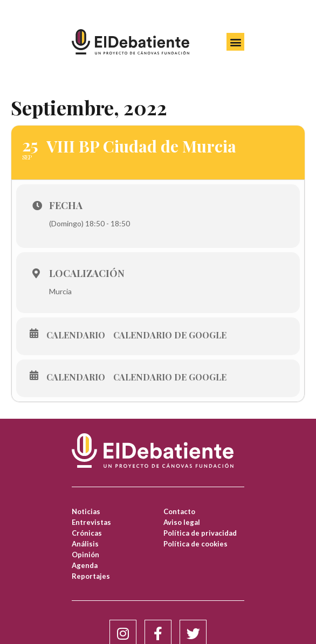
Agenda (85, 565)
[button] (235, 42)
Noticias (86, 511)
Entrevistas (91, 522)
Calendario (76, 335)
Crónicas (87, 533)
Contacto (179, 511)
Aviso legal (182, 522)
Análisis (85, 544)
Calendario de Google (170, 335)
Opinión (85, 555)
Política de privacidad (200, 533)
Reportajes (91, 576)
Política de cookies (195, 544)
